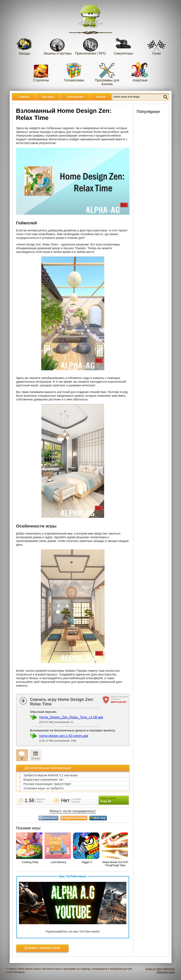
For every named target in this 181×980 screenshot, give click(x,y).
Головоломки (74, 72)
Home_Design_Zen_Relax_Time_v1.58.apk (71, 717)
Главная (24, 97)
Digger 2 (87, 862)
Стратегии (41, 72)
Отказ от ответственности (160, 969)
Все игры (48, 97)
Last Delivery (58, 862)
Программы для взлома (107, 74)
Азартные (140, 72)
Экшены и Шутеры (58, 45)
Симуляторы (123, 45)
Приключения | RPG (91, 45)
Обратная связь (166, 972)
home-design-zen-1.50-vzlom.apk (64, 736)
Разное (101, 97)
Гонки (156, 45)
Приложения (75, 97)
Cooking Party (30, 862)
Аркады (25, 45)
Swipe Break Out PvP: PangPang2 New (115, 864)
